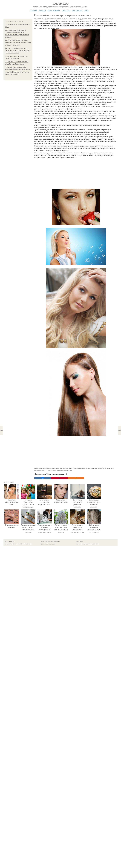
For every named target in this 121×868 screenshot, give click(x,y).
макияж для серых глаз (94, 468)
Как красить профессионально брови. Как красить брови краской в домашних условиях (18, 51)
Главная (33, 10)
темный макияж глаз (57, 468)
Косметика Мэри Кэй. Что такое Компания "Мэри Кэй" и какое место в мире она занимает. (18, 43)
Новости (42, 10)
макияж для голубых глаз (65, 471)
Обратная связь (80, 542)
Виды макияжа (54, 10)
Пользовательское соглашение (53, 542)
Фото (86, 10)
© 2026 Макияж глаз (10, 542)
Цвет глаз (66, 10)
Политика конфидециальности (48, 544)
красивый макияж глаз (46, 468)
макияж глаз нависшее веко (107, 468)
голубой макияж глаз (54, 471)
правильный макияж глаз (68, 468)
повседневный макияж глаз (41, 471)
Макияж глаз (61, 4)
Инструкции (77, 10)
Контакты (43, 542)
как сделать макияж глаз (81, 468)
